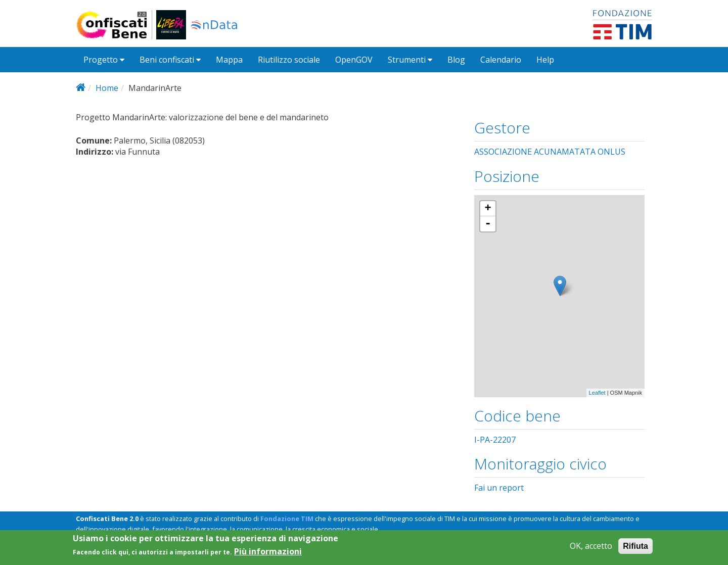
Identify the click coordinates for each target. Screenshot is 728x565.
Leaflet (597, 393)
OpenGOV (354, 60)
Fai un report (499, 488)
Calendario (501, 60)
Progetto (104, 60)
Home (107, 88)
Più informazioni (268, 552)
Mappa (229, 60)
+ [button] (488, 209)
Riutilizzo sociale (289, 60)
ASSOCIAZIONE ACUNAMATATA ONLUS (550, 152)
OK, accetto (591, 546)
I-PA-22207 (495, 440)
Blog (456, 60)
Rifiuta (635, 546)
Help (545, 60)
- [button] (488, 224)
